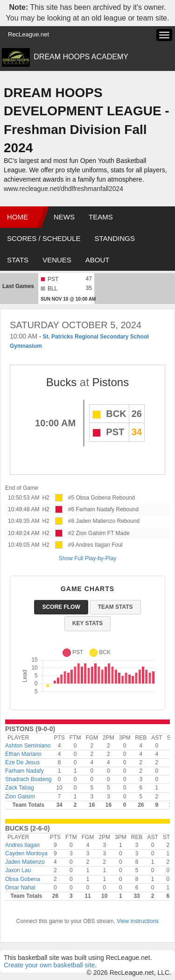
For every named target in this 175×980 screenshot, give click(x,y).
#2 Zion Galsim (87, 533)
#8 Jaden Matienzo (92, 521)
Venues (57, 260)
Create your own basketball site (49, 965)
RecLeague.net (28, 34)
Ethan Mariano (23, 754)
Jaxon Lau (18, 870)
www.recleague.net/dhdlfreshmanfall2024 (63, 189)
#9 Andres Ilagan (89, 545)
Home (17, 217)
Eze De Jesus (22, 762)
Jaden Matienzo (25, 862)
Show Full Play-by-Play (87, 558)
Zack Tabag (20, 788)
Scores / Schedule (44, 238)
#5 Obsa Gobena (89, 498)
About (98, 260)
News (64, 217)
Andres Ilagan (22, 845)
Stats (18, 260)
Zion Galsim (20, 797)
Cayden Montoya (26, 853)
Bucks (61, 382)
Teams (101, 217)
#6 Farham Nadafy (91, 509)
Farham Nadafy (24, 771)
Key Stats (87, 623)
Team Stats (115, 607)
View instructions (138, 921)
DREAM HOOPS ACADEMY (81, 57)
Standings (115, 238)
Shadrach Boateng (28, 779)
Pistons (111, 382)
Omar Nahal (20, 888)
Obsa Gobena (23, 879)
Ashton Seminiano (28, 746)
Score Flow (61, 607)
